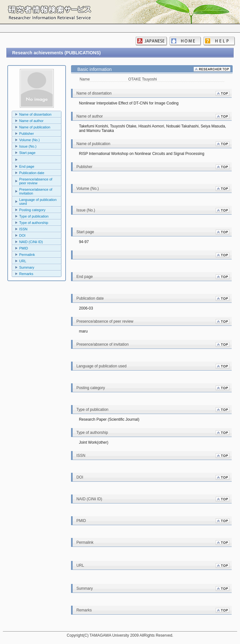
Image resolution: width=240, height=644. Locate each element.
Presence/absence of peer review (36, 181)
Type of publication (34, 216)
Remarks (26, 274)
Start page (27, 153)
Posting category (32, 210)
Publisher (27, 134)
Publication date (32, 173)
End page (27, 166)
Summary (27, 267)
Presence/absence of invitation (36, 191)
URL (23, 261)
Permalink (27, 255)
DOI (22, 235)
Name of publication (35, 127)
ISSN (23, 229)
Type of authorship (34, 223)
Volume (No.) (29, 140)
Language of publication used (38, 202)
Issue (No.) (28, 146)
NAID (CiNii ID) (31, 242)
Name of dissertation (35, 114)
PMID (24, 248)
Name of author (31, 121)
